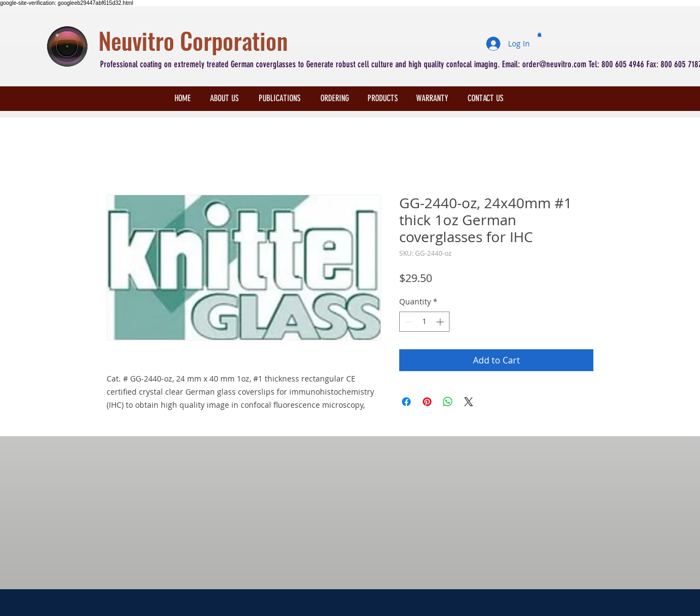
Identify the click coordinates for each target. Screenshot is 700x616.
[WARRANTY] (432, 98)
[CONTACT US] (485, 98)
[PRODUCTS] (383, 98)
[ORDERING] (335, 98)
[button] (539, 34)
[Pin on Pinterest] (427, 402)
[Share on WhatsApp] (448, 402)
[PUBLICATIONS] (279, 98)
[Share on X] (469, 402)
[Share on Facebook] (406, 402)
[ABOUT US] (224, 98)
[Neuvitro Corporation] (287, 41)
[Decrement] (408, 322)
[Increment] (441, 322)
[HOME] (183, 98)
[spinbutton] (424, 322)
